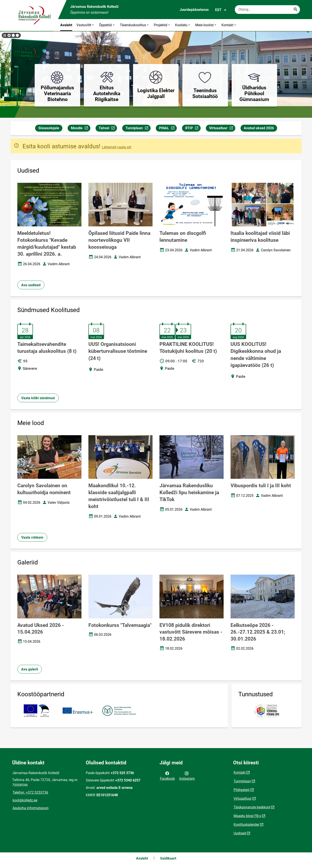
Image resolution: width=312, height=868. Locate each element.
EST (221, 10)
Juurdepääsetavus (194, 10)
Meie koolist (206, 25)
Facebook (167, 776)
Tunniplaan (138, 129)
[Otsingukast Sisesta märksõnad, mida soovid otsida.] (267, 10)
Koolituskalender (246, 825)
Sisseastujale (49, 128)
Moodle (80, 129)
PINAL (168, 129)
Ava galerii (30, 669)
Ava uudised (31, 285)
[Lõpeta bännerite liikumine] (4, 35)
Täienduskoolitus (135, 25)
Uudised (240, 833)
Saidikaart (168, 858)
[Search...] (296, 10)
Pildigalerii (242, 790)
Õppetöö (107, 25)
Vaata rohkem (32, 537)
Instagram (187, 776)
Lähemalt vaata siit (117, 147)
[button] (9, 35)
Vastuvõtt (86, 25)
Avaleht (66, 25)
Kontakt (229, 25)
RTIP (193, 129)
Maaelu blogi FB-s (247, 816)
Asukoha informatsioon (31, 808)
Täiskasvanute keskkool (252, 807)
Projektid (162, 25)
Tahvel (108, 129)
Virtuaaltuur (222, 129)
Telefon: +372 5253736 (30, 792)
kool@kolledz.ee (25, 800)
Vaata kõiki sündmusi (38, 398)
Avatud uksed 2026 (259, 128)
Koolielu (183, 25)
